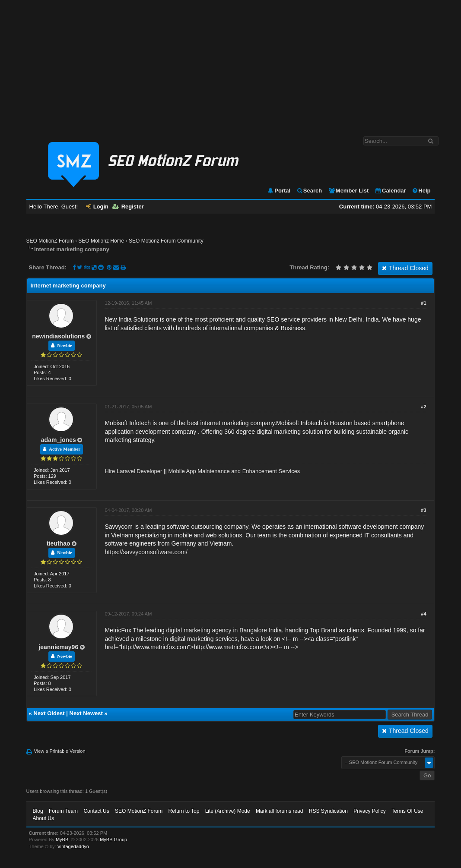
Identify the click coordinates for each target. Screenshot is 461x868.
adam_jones (59, 440)
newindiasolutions (58, 336)
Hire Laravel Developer (133, 471)
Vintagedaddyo (73, 846)
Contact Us (96, 811)
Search (309, 191)
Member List (348, 191)
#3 (423, 510)
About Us (43, 818)
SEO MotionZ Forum (50, 241)
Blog (38, 811)
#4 (423, 614)
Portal (279, 191)
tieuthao (58, 543)
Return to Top (184, 811)
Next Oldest (49, 713)
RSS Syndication (328, 811)
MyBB (62, 840)
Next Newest (86, 713)
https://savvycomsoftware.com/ (146, 552)
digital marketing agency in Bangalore (217, 630)
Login (97, 207)
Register (128, 207)
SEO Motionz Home (101, 241)
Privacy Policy (370, 811)
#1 (423, 303)
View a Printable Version (60, 751)
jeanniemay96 (58, 647)
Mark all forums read (279, 811)
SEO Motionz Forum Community (166, 241)
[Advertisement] (230, 64)
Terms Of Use (407, 811)
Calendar (390, 191)
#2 (423, 407)
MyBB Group (113, 840)
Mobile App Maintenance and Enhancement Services (234, 471)
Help (421, 191)
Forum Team (63, 811)
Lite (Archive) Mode (228, 811)
